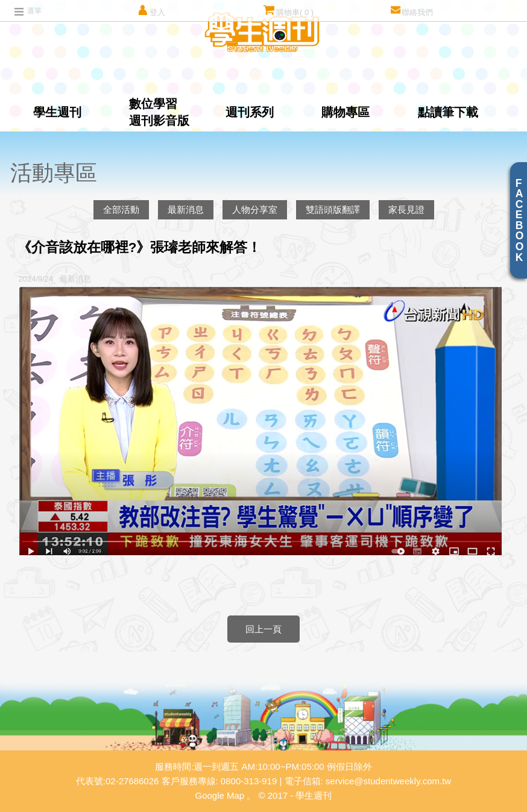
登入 (151, 11)
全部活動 (121, 209)
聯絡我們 (412, 11)
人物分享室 (255, 209)
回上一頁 (263, 629)
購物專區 (346, 112)
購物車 (289, 11)
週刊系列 (250, 112)
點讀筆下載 (448, 112)
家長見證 (406, 209)
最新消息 (186, 209)
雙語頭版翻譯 (333, 209)
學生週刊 (57, 112)
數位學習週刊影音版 (159, 112)
